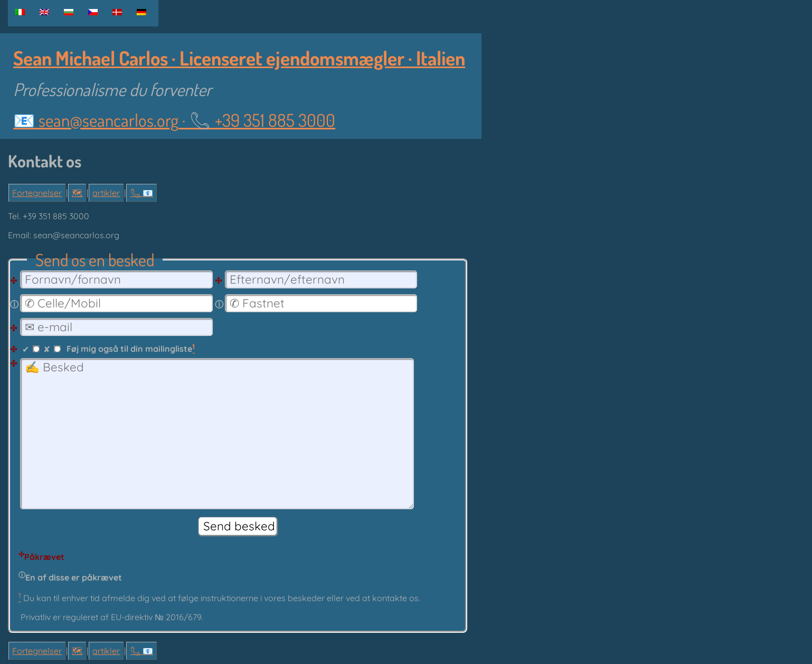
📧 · (174, 120)
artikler (106, 193)
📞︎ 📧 (141, 193)
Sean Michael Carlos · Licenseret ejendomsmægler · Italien (239, 58)
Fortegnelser (37, 193)
